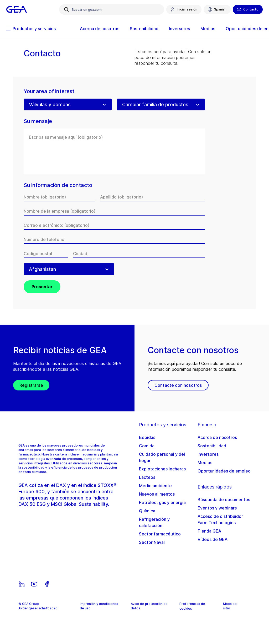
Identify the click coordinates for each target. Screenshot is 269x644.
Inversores (179, 29)
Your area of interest (49, 91)
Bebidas (147, 437)
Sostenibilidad (144, 29)
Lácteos (147, 477)
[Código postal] (46, 254)
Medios (208, 29)
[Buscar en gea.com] (112, 9)
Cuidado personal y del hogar (162, 457)
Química (147, 511)
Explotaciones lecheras (162, 469)
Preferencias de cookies (192, 606)
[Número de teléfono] (114, 239)
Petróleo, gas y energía (162, 502)
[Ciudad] (139, 254)
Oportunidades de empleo (224, 471)
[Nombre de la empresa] (114, 211)
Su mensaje (38, 121)
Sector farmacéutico (160, 534)
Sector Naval (152, 542)
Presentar (42, 287)
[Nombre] (59, 197)
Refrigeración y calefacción (154, 522)
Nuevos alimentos (157, 494)
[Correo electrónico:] (114, 225)
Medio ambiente (155, 486)
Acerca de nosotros (100, 29)
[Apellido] (152, 197)
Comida (147, 446)
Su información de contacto (58, 185)
